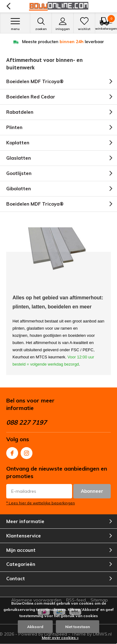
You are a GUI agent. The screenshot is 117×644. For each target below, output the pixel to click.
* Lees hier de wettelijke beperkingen (41, 503)
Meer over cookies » (60, 638)
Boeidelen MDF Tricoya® (35, 81)
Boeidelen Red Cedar (31, 97)
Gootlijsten (19, 173)
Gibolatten (19, 189)
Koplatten (18, 143)
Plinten (14, 127)
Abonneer (92, 491)
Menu (15, 24)
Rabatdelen (20, 112)
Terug (8, 6)
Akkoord (35, 627)
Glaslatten (19, 158)
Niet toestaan (78, 627)
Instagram (27, 452)
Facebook (12, 452)
